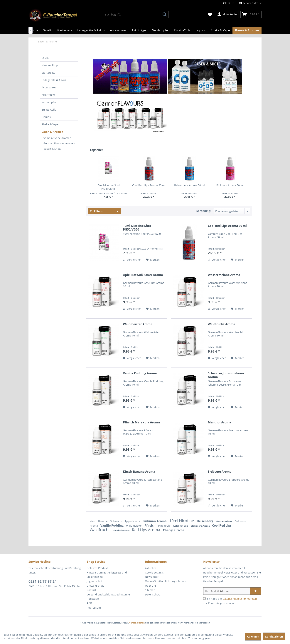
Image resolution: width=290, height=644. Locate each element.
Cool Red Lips (222, 525)
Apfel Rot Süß (181, 526)
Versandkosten (137, 623)
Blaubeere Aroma (200, 526)
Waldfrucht (100, 530)
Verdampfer (49, 102)
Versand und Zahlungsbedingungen (109, 594)
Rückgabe (93, 599)
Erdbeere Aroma (220, 472)
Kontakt (91, 590)
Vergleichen (132, 260)
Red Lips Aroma (146, 530)
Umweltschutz (96, 586)
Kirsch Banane (99, 521)
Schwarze (117, 521)
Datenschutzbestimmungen (240, 599)
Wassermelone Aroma (224, 275)
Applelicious (133, 521)
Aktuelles (151, 568)
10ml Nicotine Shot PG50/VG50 (108, 187)
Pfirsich (150, 525)
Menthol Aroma (220, 422)
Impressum (94, 608)
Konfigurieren (274, 637)
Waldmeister (134, 526)
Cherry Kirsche (174, 530)
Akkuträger (48, 95)
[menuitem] (136, 14)
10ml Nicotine (182, 521)
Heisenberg (205, 521)
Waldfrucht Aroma (222, 324)
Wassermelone (224, 521)
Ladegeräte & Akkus (54, 80)
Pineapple (165, 526)
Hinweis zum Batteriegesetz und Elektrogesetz (107, 575)
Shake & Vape (50, 124)
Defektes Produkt (97, 568)
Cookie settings (154, 572)
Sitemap (150, 590)
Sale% (45, 58)
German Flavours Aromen (59, 143)
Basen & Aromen (52, 132)
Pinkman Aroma (155, 521)
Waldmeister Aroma (138, 324)
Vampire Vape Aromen (57, 138)
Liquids (46, 117)
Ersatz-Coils (49, 110)
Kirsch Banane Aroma (139, 472)
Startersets (48, 73)
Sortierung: (204, 211)
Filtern (96, 211)
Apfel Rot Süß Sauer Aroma (143, 275)
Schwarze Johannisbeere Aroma (226, 375)
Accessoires (49, 87)
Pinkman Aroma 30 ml (230, 185)
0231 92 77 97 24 (43, 581)
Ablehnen (253, 637)
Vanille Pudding (112, 525)
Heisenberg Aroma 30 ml (189, 185)
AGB (89, 603)
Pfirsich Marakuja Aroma (141, 422)
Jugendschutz (95, 581)
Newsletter (152, 577)
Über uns (151, 586)
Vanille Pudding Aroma (140, 373)
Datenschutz (153, 594)
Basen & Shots (52, 149)
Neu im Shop (50, 65)
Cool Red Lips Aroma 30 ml (149, 185)
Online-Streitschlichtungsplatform (166, 581)
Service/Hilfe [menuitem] (249, 3)
